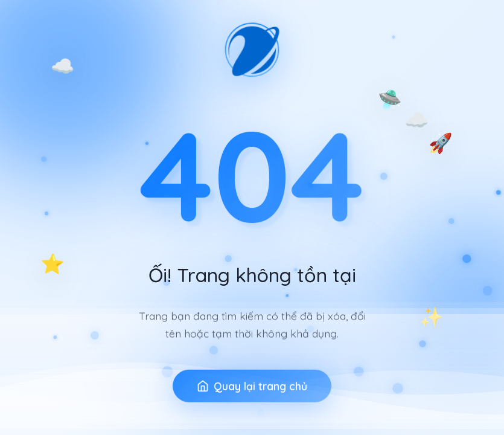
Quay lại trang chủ (252, 397)
